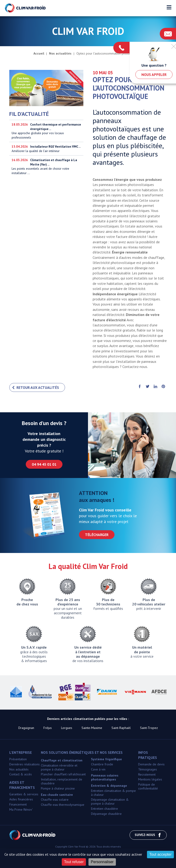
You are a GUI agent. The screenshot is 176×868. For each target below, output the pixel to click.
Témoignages (148, 769)
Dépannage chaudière (106, 814)
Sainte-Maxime (92, 728)
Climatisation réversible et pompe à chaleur (59, 767)
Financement (18, 804)
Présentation (18, 759)
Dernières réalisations (24, 764)
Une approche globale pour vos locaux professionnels (46, 131)
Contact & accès (21, 774)
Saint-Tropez (149, 728)
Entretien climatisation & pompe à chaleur (113, 793)
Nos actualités (19, 769)
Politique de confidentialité (148, 786)
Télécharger (97, 535)
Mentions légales (150, 779)
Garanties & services (24, 794)
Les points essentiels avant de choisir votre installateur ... (46, 172)
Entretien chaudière (104, 809)
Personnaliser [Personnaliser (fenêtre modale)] (102, 862)
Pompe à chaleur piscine (58, 788)
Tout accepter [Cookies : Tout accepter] (160, 854)
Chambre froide (102, 764)
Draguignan (26, 728)
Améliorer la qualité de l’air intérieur (46, 152)
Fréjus (48, 728)
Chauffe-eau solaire (55, 800)
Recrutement (147, 774)
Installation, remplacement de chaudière (62, 781)
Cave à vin (98, 769)
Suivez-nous (148, 835)
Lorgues (67, 728)
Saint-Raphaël (121, 728)
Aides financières (21, 799)
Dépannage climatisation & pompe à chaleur (110, 801)
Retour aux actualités (38, 387)
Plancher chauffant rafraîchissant (63, 774)
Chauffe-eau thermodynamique (63, 805)
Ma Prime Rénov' (21, 809)
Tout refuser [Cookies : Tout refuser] (74, 862)
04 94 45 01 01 (44, 464)
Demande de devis (151, 764)
